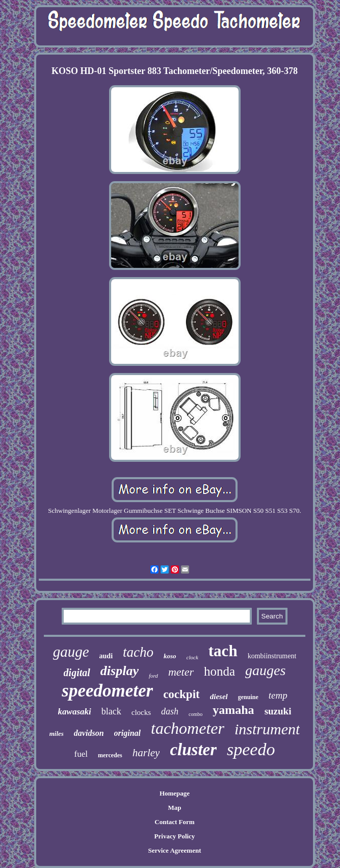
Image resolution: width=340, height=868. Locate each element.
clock (192, 657)
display (120, 671)
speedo (251, 749)
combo (195, 714)
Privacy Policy (175, 836)
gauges (265, 670)
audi (106, 656)
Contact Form (174, 822)
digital (77, 673)
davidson (89, 733)
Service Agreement (174, 850)
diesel (219, 697)
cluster (193, 750)
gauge (71, 652)
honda (219, 671)
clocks (141, 712)
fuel (81, 754)
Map (174, 808)
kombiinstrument (272, 656)
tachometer (188, 728)
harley (146, 753)
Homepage (175, 793)
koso (170, 656)
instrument (267, 729)
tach (223, 651)
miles (57, 734)
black (111, 711)
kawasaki (75, 712)
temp (278, 695)
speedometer (107, 691)
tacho (138, 652)
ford (153, 676)
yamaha (233, 710)
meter (181, 672)
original (127, 733)
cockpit (181, 694)
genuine (248, 697)
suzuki (278, 711)
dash (170, 711)
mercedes (110, 755)
